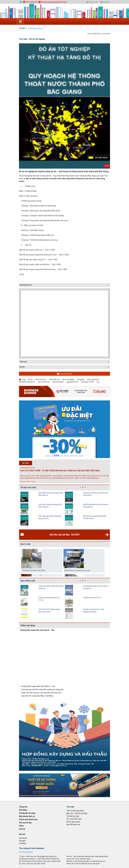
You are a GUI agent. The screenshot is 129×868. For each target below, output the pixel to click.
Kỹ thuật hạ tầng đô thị (27, 382)
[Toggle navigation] (20, 21)
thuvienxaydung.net (26, 852)
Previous (18, 509)
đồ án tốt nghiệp (68, 380)
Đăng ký (105, 2)
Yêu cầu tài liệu (25, 823)
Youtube (22, 843)
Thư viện (23, 39)
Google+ (22, 841)
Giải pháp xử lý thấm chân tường (34, 570)
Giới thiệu (23, 810)
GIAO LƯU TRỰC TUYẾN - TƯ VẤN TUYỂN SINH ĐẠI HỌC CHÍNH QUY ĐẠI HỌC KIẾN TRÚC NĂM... (61, 471)
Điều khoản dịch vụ (36, 28)
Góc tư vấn (25, 544)
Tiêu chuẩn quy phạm (75, 811)
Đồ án (31, 380)
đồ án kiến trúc (54, 380)
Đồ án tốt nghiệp (37, 39)
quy (98, 382)
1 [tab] (80, 487)
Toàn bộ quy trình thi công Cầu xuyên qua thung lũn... (43, 689)
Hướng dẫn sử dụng (27, 813)
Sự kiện (26, 463)
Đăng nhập (92, 2)
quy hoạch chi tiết (88, 382)
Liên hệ (22, 829)
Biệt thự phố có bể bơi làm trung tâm (77, 570)
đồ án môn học (41, 380)
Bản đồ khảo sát (73, 824)
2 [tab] (83, 487)
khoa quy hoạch (58, 382)
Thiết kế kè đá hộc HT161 (92, 598)
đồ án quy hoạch (93, 380)
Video (21, 826)
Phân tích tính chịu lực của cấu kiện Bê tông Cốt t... (42, 693)
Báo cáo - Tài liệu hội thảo (77, 813)
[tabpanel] (43, 509)
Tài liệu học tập (73, 816)
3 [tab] (85, 487)
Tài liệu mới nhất (28, 487)
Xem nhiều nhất (28, 581)
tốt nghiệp (81, 380)
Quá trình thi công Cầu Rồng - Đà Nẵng (37, 696)
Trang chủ (23, 807)
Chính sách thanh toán (28, 819)
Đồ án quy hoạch (73, 822)
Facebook (23, 838)
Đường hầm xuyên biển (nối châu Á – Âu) (37, 630)
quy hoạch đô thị (44, 382)
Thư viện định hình (74, 819)
